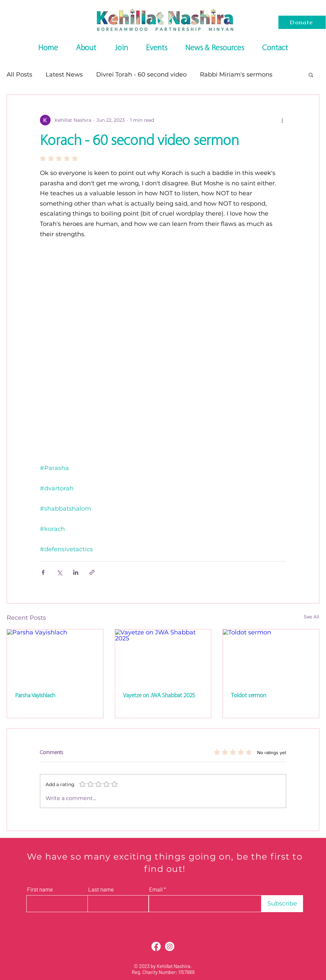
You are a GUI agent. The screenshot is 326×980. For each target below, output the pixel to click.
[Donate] (302, 22)
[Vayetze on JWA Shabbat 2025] (163, 656)
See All (312, 617)
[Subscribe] (282, 904)
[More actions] (282, 120)
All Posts (19, 75)
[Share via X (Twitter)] (59, 572)
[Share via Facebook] (43, 572)
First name (40, 889)
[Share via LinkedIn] (76, 572)
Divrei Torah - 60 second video (141, 75)
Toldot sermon (248, 695)
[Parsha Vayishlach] (55, 656)
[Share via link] (92, 572)
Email (156, 889)
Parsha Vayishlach (35, 695)
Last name (101, 889)
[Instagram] (170, 946)
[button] (311, 75)
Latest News (64, 75)
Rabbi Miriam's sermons (236, 75)
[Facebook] (156, 946)
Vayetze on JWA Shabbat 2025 (159, 695)
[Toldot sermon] (271, 656)
